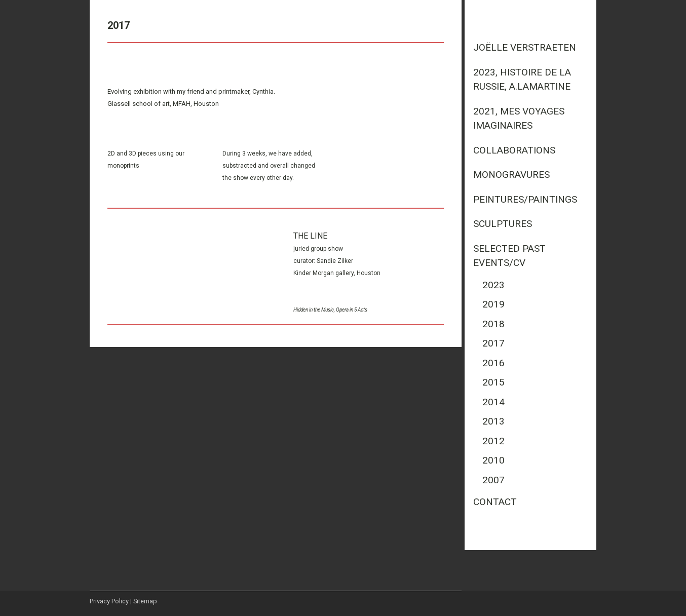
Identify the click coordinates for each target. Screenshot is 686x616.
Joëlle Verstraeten (525, 47)
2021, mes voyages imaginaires (519, 119)
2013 (493, 421)
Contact (495, 502)
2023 (493, 285)
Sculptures (503, 224)
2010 (493, 460)
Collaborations (514, 150)
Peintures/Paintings (525, 199)
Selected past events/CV (509, 256)
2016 (493, 363)
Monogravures (511, 175)
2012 (493, 441)
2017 (493, 343)
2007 (493, 480)
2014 (493, 402)
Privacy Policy (109, 601)
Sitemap (145, 601)
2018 (493, 324)
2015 (493, 382)
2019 (493, 304)
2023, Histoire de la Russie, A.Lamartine (522, 80)
